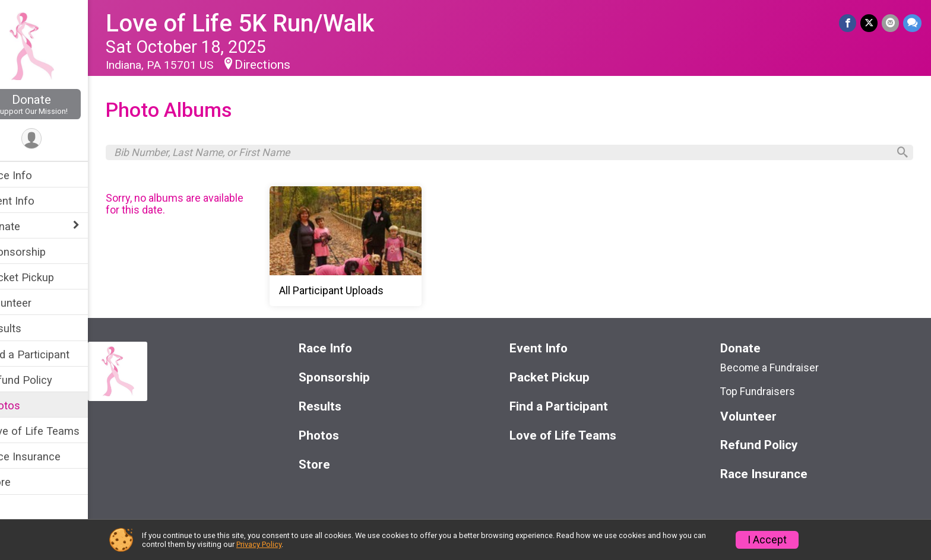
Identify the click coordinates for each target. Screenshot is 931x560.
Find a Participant (52, 354)
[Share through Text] (912, 23)
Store (23, 482)
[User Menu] (57, 139)
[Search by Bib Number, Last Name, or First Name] (514, 154)
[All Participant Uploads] (423, 249)
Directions (287, 65)
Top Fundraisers (764, 394)
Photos (27, 405)
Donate (56, 104)
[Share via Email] (891, 23)
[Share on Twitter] (870, 23)
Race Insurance (47, 456)
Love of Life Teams (57, 431)
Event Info (34, 201)
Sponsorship (40, 252)
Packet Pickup (44, 277)
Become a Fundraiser (776, 370)
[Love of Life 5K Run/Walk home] (56, 46)
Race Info (33, 175)
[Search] (899, 154)
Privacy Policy (259, 544)
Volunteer (33, 303)
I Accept (767, 540)
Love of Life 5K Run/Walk (265, 23)
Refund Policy (43, 380)
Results (28, 328)
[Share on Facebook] (849, 23)
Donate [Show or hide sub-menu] (27, 226)
